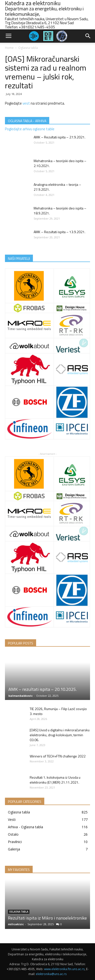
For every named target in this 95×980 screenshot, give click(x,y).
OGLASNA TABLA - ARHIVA (27, 121)
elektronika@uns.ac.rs (51, 974)
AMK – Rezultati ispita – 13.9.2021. (59, 232)
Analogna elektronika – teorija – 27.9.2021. (57, 187)
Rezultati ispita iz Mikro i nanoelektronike (47, 918)
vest (26, 103)
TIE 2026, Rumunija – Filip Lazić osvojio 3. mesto (58, 711)
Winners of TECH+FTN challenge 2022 (58, 756)
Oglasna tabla (28, 48)
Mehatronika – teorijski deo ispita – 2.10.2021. (60, 163)
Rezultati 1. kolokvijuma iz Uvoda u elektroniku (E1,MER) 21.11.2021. (55, 780)
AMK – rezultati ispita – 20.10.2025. (43, 689)
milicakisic (16, 924)
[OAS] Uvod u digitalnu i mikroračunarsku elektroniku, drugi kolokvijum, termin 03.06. (60, 735)
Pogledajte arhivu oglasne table (30, 129)
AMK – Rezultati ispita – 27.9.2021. (59, 137)
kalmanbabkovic (21, 696)
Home (9, 48)
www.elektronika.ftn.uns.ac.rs (64, 969)
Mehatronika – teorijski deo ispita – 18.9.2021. (60, 211)
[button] (88, 36)
